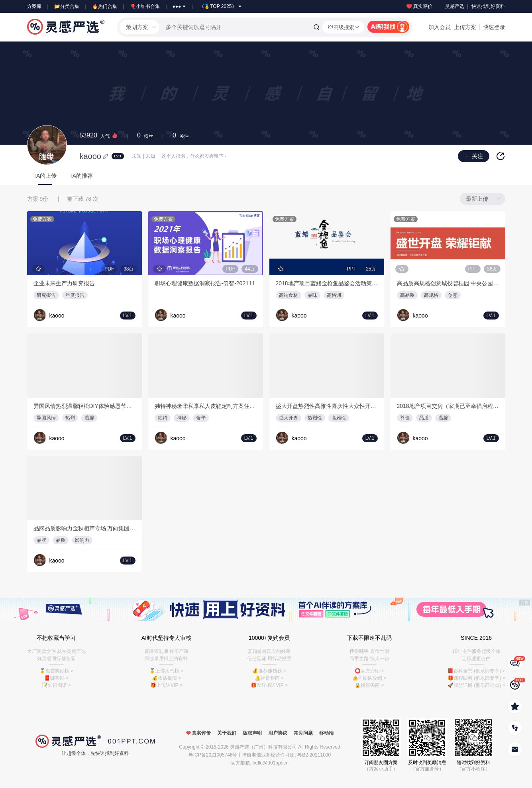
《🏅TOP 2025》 (221, 6)
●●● (180, 6)
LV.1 (118, 156)
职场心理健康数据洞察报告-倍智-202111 (205, 283)
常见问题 (303, 733)
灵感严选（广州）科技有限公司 (263, 747)
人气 (99, 135)
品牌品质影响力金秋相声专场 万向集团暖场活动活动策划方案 (84, 528)
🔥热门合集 (105, 6)
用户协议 (278, 733)
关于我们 (227, 733)
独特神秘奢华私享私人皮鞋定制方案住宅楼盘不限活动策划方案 (206, 406)
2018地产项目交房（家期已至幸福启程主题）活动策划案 (448, 406)
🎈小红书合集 (145, 6)
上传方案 (465, 27)
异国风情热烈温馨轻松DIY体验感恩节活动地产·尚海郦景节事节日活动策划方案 (84, 406)
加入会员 (440, 27)
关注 (181, 135)
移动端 (326, 733)
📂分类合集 (67, 6)
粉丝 (145, 135)
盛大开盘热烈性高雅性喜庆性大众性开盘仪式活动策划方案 (327, 406)
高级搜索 (343, 27)
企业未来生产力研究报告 (64, 283)
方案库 (34, 6)
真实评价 (419, 6)
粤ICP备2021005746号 (213, 755)
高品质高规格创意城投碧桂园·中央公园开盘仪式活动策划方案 (448, 283)
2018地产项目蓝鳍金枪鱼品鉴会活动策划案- (327, 283)
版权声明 (252, 733)
